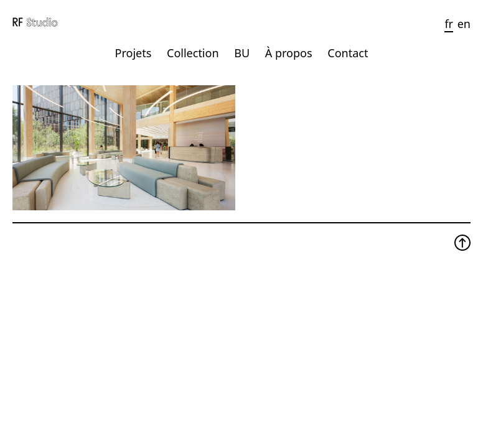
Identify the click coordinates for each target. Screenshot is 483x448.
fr (449, 24)
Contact (348, 53)
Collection (193, 53)
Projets (134, 53)
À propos (289, 53)
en (464, 24)
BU (242, 53)
